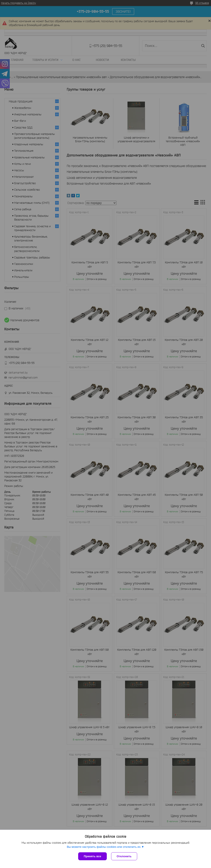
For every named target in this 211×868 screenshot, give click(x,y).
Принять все (92, 856)
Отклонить (124, 856)
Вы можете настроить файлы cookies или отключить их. (104, 847)
